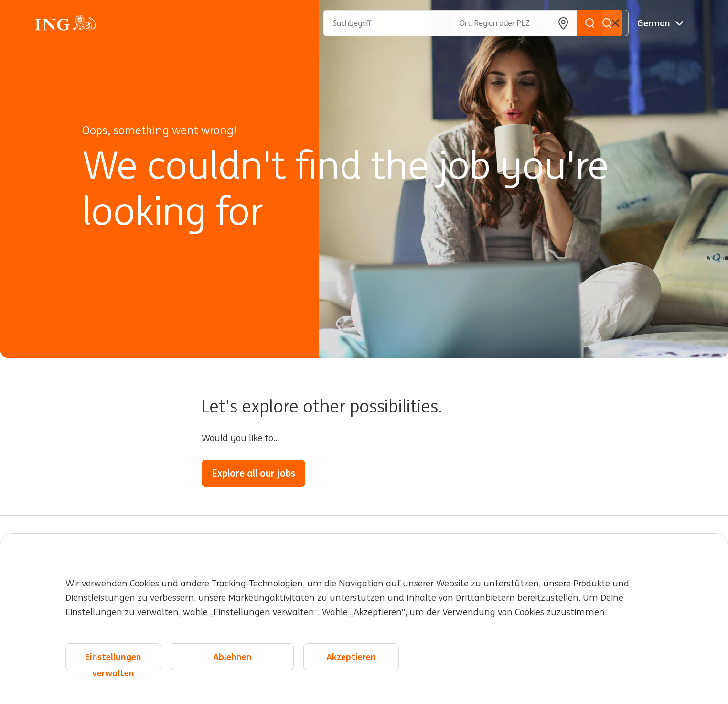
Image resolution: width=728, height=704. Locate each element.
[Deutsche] (660, 23)
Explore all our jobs (253, 473)
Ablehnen (232, 657)
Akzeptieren (351, 657)
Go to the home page (367, 473)
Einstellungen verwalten (113, 661)
